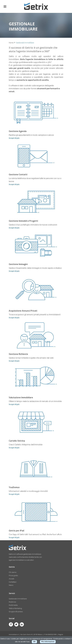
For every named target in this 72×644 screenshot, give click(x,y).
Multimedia (13, 605)
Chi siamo (13, 572)
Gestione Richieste (18, 354)
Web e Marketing (15, 608)
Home (11, 43)
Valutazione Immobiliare (21, 397)
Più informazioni (48, 642)
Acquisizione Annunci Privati (23, 311)
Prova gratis (13, 576)
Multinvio (12, 602)
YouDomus (14, 487)
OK (34, 642)
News (11, 585)
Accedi (11, 579)
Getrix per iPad (16, 531)
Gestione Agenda (18, 131)
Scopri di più (14, 138)
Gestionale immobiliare (25, 43)
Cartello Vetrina (17, 441)
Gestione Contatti (18, 174)
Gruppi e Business (16, 612)
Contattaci (13, 582)
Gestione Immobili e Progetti (23, 221)
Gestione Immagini (18, 264)
